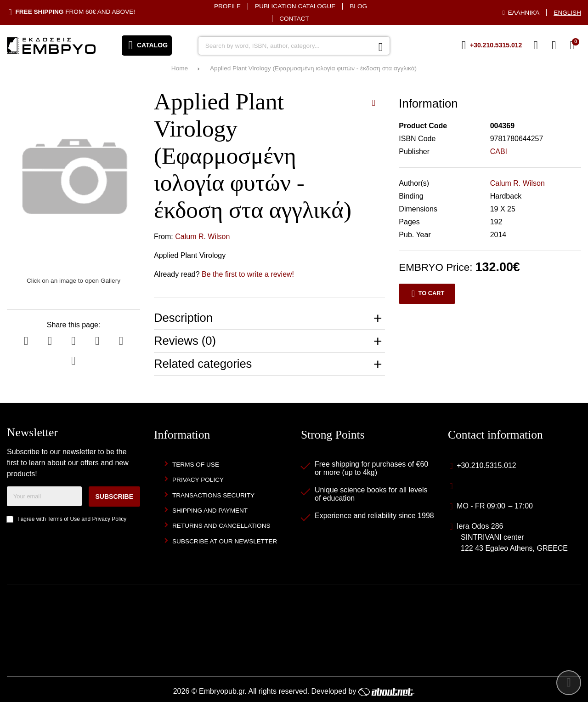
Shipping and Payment (210, 511)
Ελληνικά (524, 13)
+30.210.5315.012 (486, 465)
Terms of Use (64, 519)
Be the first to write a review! (248, 274)
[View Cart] (572, 46)
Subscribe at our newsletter (225, 541)
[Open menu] (147, 46)
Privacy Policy (110, 519)
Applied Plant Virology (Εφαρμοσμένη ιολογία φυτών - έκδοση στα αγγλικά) (313, 68)
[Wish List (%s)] (536, 46)
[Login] (554, 46)
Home (180, 68)
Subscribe (114, 497)
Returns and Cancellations (221, 526)
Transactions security (213, 495)
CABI (499, 151)
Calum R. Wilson (202, 237)
